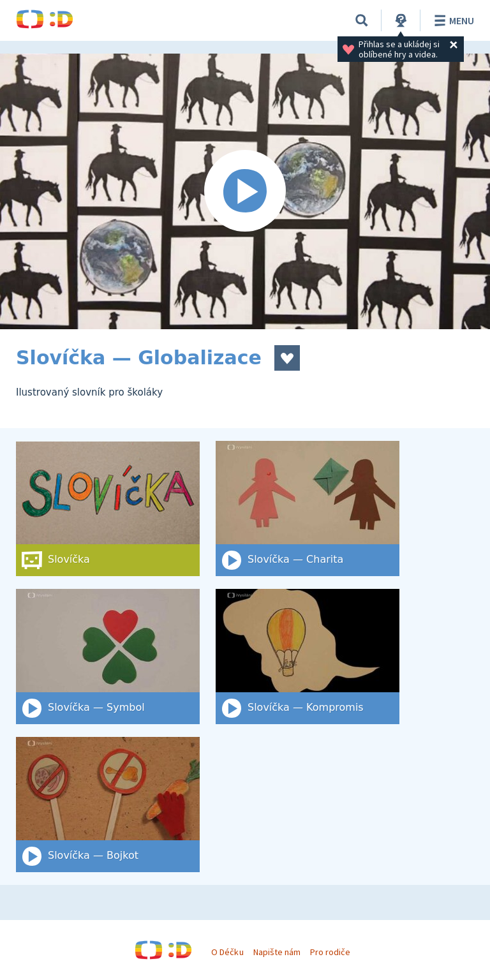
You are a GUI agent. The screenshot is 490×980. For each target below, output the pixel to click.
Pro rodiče (330, 952)
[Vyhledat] (362, 20)
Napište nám (277, 952)
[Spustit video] (245, 191)
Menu (452, 20)
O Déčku (227, 952)
